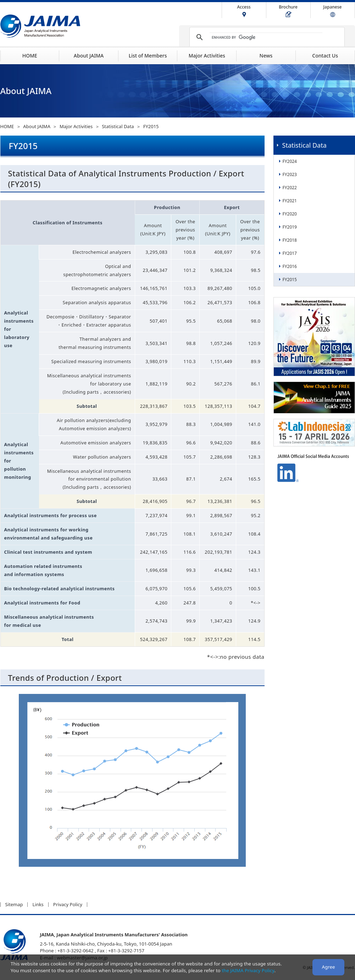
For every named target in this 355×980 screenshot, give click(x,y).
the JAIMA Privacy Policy (248, 970)
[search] (266, 37)
